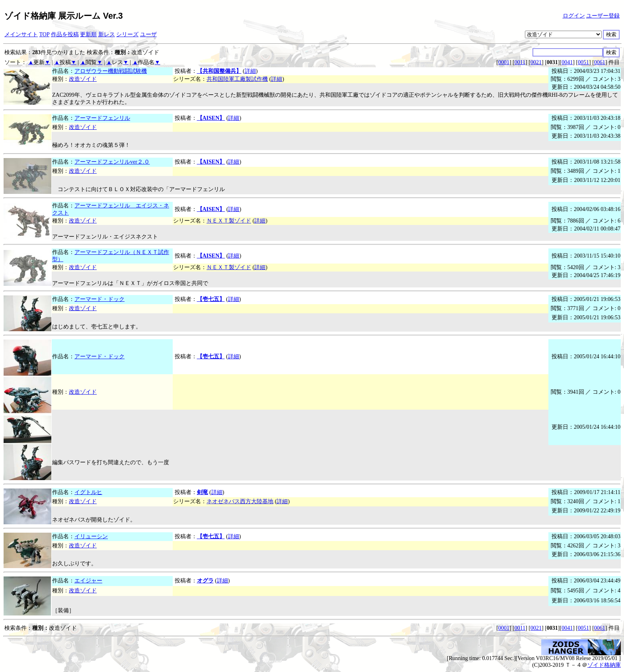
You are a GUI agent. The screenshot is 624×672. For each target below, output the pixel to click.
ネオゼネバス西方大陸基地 (240, 501)
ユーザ (148, 34)
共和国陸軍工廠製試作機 (237, 79)
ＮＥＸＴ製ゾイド (229, 221)
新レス (107, 34)
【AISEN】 (211, 118)
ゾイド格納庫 (604, 665)
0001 (504, 62)
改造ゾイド (83, 79)
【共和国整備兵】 (219, 71)
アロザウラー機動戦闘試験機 (111, 71)
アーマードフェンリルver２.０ (112, 162)
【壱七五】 (211, 299)
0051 (583, 62)
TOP (45, 34)
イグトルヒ (88, 492)
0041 (567, 62)
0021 (536, 62)
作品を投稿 (65, 34)
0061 (600, 62)
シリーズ (127, 34)
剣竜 (203, 492)
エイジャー (88, 581)
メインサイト (21, 34)
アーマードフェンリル (102, 118)
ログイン (574, 16)
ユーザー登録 (603, 16)
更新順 (88, 34)
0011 (520, 62)
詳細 (250, 71)
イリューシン (91, 536)
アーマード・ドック (99, 299)
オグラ (205, 581)
